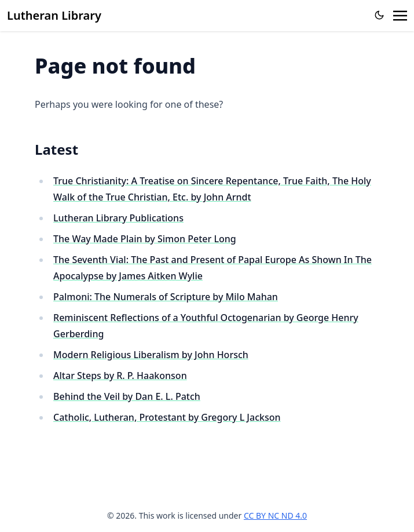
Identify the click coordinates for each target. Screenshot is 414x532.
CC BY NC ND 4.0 (275, 515)
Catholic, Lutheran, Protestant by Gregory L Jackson (167, 417)
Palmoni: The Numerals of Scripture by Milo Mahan (166, 297)
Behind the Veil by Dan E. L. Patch (127, 396)
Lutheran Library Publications (118, 218)
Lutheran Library (54, 15)
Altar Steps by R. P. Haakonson (120, 376)
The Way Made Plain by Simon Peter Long (145, 239)
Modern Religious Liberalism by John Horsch (151, 355)
